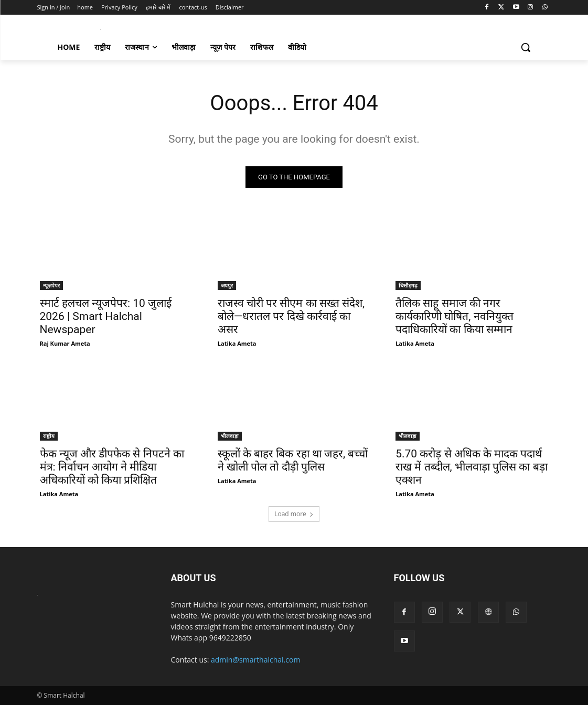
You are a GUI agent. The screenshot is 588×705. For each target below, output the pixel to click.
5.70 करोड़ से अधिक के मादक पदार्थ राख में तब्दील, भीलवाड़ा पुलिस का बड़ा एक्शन (471, 467)
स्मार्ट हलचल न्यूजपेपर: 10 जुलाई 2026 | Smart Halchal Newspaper (106, 317)
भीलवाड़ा (230, 436)
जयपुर (227, 286)
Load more (294, 514)
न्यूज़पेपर (51, 286)
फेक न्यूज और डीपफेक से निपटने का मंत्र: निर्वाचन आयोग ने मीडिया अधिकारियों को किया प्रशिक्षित (112, 467)
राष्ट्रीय (49, 436)
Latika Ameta (237, 344)
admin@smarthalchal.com (255, 660)
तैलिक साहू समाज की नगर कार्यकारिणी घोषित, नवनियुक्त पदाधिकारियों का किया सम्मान (455, 317)
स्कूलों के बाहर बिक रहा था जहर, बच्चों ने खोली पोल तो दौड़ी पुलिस (293, 460)
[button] (526, 47)
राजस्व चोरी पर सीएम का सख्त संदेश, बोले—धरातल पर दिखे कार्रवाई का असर (291, 317)
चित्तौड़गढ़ (408, 286)
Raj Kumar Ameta (65, 344)
